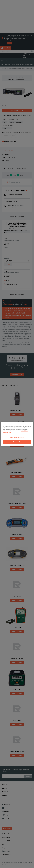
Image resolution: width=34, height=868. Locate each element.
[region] (17, 434)
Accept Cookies (17, 442)
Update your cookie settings (17, 437)
